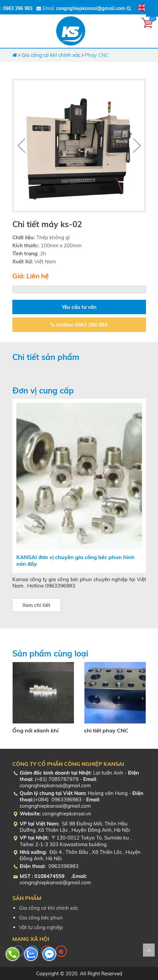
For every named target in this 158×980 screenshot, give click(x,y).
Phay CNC (97, 55)
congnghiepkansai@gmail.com (91, 8)
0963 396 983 (18, 8)
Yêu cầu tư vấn (79, 307)
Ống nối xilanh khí (35, 730)
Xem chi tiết (36, 605)
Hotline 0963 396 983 (79, 325)
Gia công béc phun (41, 918)
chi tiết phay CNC (106, 730)
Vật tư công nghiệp (41, 927)
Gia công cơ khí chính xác (51, 55)
